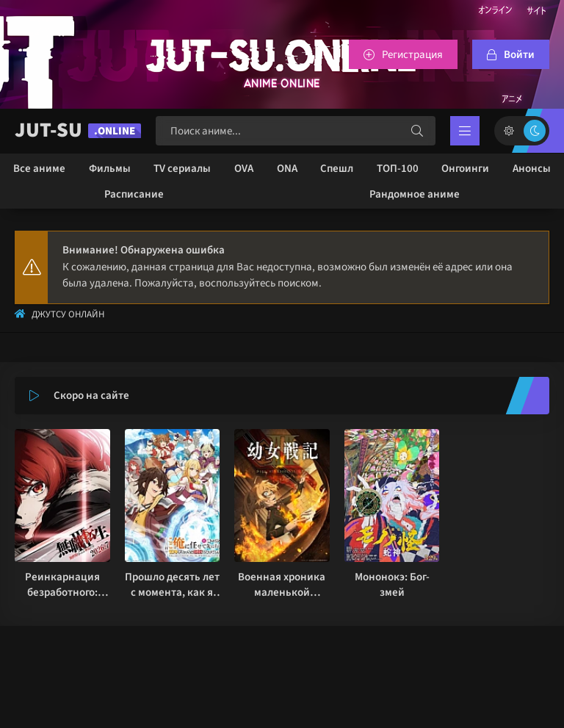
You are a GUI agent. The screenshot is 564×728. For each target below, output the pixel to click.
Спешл (337, 169)
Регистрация (412, 55)
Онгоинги (465, 169)
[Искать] (417, 131)
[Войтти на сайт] (511, 54)
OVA (244, 169)
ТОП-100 (398, 169)
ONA (287, 169)
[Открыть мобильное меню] (465, 131)
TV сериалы (182, 169)
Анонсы (532, 169)
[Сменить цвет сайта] (522, 131)
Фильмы (110, 169)
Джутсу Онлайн (68, 314)
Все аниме (39, 169)
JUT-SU (78, 130)
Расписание (134, 194)
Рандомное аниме (415, 194)
